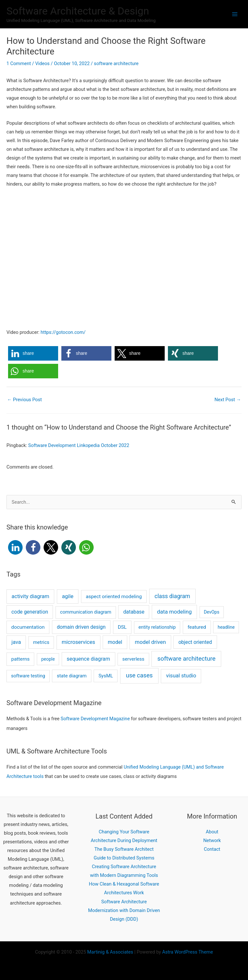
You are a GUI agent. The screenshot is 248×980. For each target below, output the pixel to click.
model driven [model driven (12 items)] (150, 642)
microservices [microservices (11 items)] (78, 642)
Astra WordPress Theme (187, 952)
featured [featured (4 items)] (197, 627)
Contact (212, 849)
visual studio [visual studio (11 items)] (181, 676)
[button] (33, 353)
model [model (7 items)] (115, 642)
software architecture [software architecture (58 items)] (186, 659)
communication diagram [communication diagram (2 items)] (86, 612)
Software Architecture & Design (78, 11)
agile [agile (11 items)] (68, 596)
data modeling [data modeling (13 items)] (174, 612)
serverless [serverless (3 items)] (133, 659)
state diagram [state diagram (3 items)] (72, 676)
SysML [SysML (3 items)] (106, 676)
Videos (42, 63)
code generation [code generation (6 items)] (30, 612)
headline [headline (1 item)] (226, 627)
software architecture (116, 63)
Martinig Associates (110, 952)
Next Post (228, 400)
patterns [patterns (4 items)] (21, 659)
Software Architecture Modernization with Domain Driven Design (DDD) (124, 910)
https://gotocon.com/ (63, 332)
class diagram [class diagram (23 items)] (172, 596)
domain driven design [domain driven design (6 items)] (81, 627)
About (212, 832)
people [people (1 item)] (48, 659)
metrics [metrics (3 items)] (41, 642)
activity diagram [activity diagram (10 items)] (31, 596)
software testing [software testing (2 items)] (28, 676)
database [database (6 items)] (134, 612)
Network (212, 840)
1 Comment (19, 63)
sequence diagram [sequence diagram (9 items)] (88, 659)
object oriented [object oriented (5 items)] (195, 642)
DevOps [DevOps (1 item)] (212, 612)
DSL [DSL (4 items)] (122, 627)
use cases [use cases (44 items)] (139, 675)
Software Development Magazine (95, 719)
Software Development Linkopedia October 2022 (79, 445)
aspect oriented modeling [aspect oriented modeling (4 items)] (114, 597)
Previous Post (25, 400)
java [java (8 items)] (16, 642)
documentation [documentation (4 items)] (28, 627)
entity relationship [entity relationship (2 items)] (157, 627)
